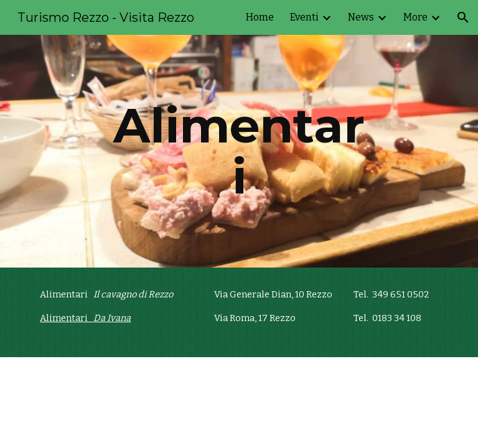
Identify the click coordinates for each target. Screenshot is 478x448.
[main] (239, 151)
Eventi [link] (304, 17)
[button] (463, 17)
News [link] (361, 17)
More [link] (415, 17)
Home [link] (260, 17)
